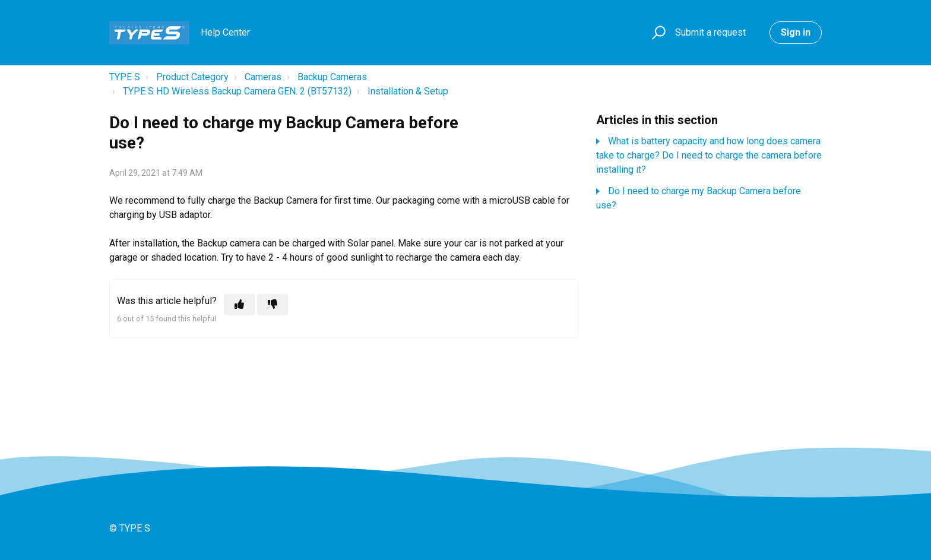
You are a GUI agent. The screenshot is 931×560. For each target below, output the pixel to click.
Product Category (192, 77)
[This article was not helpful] (273, 305)
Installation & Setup (408, 91)
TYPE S (125, 77)
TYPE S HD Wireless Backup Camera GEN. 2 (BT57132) (237, 91)
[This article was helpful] (239, 305)
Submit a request (710, 32)
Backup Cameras (332, 77)
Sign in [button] (796, 32)
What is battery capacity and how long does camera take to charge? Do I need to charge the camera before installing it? (709, 155)
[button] (657, 33)
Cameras (263, 77)
